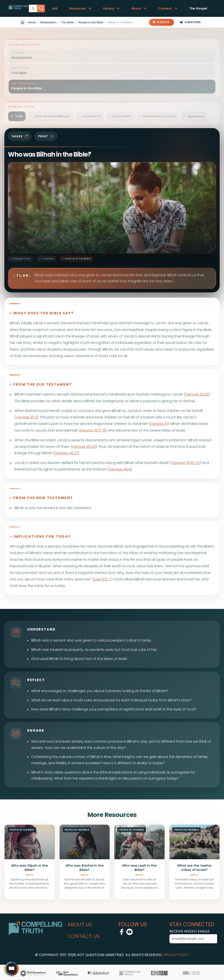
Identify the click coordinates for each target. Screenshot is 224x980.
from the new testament (43, 498)
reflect (36, 680)
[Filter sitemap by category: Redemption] (112, 54)
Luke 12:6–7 (103, 579)
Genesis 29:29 (197, 394)
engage (36, 730)
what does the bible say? (44, 313)
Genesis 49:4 (120, 469)
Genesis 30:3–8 (92, 430)
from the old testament (43, 384)
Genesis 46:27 (66, 453)
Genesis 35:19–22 (186, 463)
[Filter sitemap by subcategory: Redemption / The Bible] (112, 69)
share (20, 136)
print (46, 136)
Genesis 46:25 (84, 447)
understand (41, 629)
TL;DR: (23, 276)
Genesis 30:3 (26, 417)
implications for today (42, 536)
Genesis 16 (159, 424)
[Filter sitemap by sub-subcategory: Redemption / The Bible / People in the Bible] (112, 84)
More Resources (112, 815)
